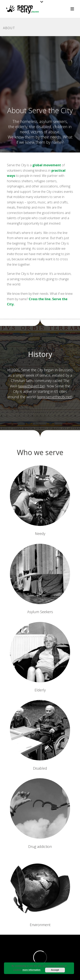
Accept (55, 970)
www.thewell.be (32, 386)
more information (31, 970)
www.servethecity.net (54, 397)
